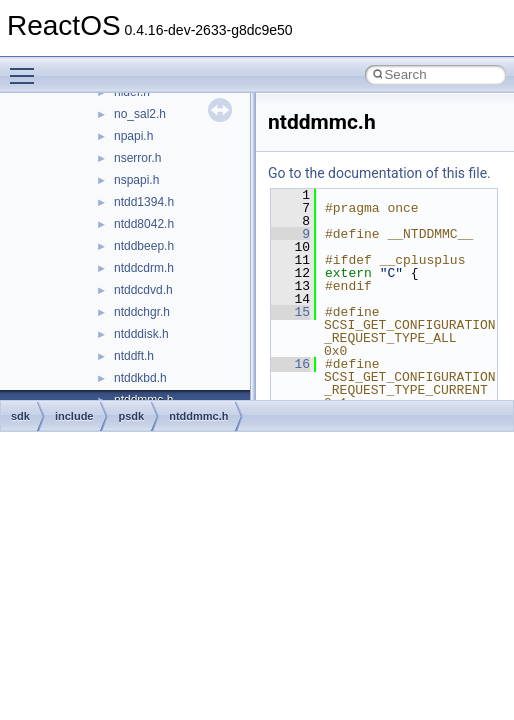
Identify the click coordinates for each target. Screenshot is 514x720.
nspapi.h (136, 180)
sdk (20, 416)
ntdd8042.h (144, 224)
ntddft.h (134, 356)
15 (290, 312)
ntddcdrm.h (144, 268)
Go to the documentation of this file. (379, 173)
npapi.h (133, 136)
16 (290, 364)
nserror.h (137, 158)
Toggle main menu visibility (27, 67)
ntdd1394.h (144, 202)
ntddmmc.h (198, 416)
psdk (131, 416)
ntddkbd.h (140, 378)
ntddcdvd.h (143, 290)
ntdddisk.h (141, 334)
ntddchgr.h (142, 312)
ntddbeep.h (144, 246)
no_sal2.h (140, 114)
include (74, 416)
